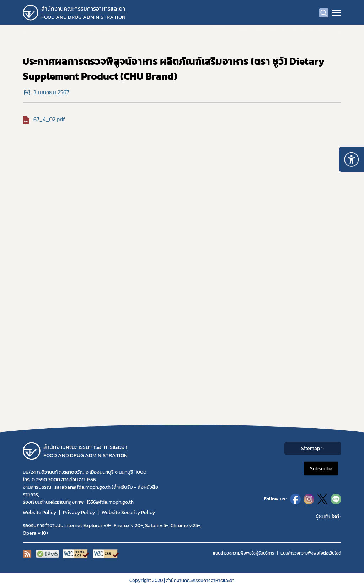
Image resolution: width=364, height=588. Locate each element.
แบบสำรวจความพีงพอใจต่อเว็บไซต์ (311, 553)
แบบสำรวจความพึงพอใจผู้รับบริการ (243, 553)
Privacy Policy (79, 512)
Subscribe (321, 468)
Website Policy (39, 512)
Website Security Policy (128, 512)
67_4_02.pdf (49, 119)
